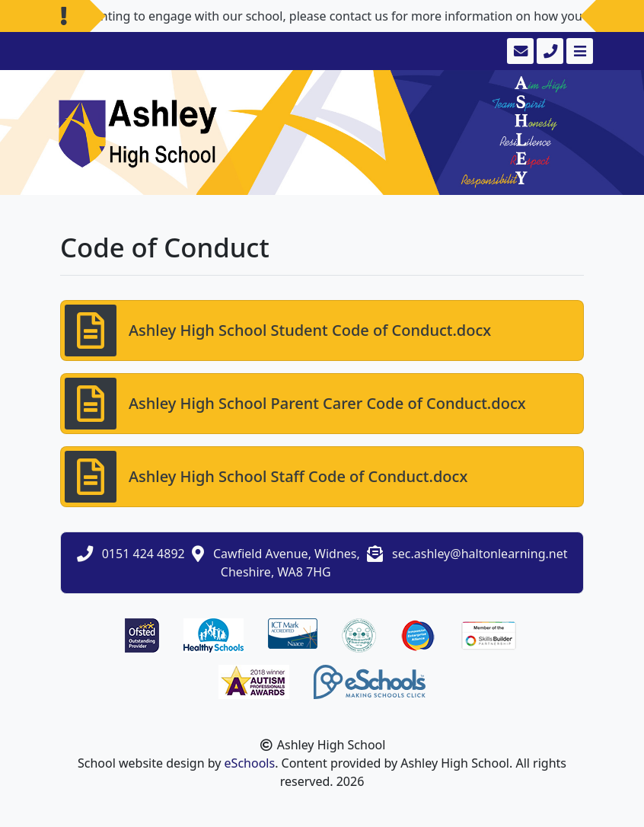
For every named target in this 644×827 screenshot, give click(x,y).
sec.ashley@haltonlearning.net (480, 554)
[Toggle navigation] (578, 51)
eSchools (250, 763)
